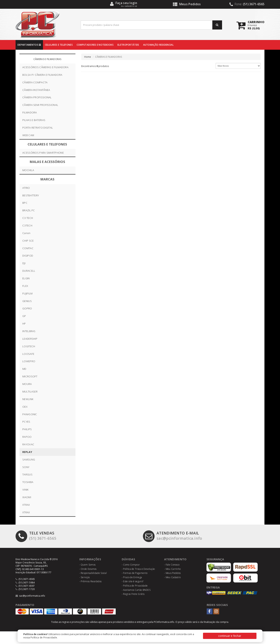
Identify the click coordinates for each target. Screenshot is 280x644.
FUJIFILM (27, 293)
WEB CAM (28, 135)
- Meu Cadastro (172, 577)
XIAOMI (27, 497)
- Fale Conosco (172, 565)
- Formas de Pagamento (135, 573)
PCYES (26, 422)
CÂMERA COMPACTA (35, 82)
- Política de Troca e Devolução (138, 569)
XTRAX (26, 505)
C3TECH (27, 225)
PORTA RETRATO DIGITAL (38, 128)
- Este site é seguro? (133, 581)
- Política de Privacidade (135, 586)
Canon (26, 233)
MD (24, 369)
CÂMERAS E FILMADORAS (47, 59)
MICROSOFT (30, 376)
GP (24, 316)
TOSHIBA (28, 482)
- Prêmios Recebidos (91, 581)
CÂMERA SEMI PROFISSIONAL (40, 105)
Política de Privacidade (44, 637)
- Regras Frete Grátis (133, 594)
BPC (25, 203)
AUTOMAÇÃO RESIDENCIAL (158, 45)
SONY (26, 467)
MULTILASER (30, 392)
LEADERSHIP (30, 339)
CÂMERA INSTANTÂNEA (36, 90)
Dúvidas (128, 559)
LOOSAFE (28, 354)
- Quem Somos (87, 565)
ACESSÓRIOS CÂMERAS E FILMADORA (45, 67)
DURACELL (29, 271)
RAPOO (27, 437)
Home (88, 57)
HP (24, 324)
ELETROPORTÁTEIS (128, 45)
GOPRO (27, 308)
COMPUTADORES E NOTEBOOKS (95, 45)
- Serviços (85, 577)
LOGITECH (29, 346)
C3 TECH (28, 218)
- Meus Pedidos (172, 573)
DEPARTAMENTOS (29, 45)
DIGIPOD (28, 256)
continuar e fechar (230, 636)
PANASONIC (30, 414)
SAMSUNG (29, 460)
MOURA (27, 384)
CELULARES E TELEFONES (59, 45)
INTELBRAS (29, 331)
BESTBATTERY (31, 195)
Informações (90, 559)
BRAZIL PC (29, 210)
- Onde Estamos (88, 569)
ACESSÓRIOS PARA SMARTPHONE (43, 153)
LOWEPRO (29, 361)
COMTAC (28, 248)
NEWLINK (28, 399)
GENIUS (27, 301)
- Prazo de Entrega (132, 577)
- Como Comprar (131, 565)
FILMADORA (30, 112)
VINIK (26, 490)
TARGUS (27, 474)
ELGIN (26, 278)
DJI (24, 263)
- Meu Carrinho (172, 569)
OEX (25, 407)
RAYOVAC (28, 444)
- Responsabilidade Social (93, 573)
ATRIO (26, 188)
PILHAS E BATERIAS (34, 120)
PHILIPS (27, 429)
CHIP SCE (28, 241)
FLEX (25, 286)
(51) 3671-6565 (36, 536)
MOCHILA (28, 170)
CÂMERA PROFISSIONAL (37, 97)
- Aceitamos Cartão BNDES (136, 590)
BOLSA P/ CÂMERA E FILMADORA (42, 75)
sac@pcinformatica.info (173, 536)
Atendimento (175, 559)
